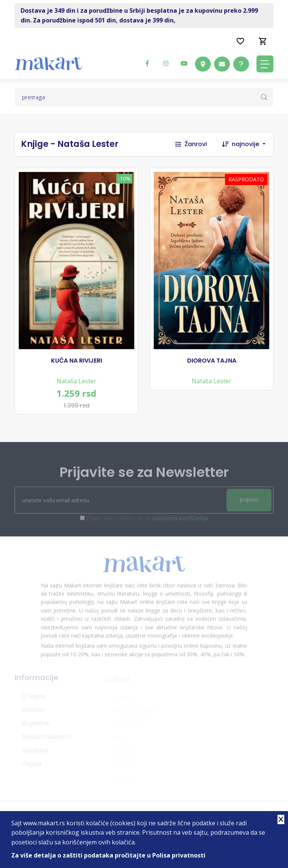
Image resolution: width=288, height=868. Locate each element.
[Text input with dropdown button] (144, 97)
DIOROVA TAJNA (212, 361)
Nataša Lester (76, 381)
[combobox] (252, 144)
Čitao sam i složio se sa (147, 520)
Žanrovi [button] (191, 144)
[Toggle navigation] (265, 64)
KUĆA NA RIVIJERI (76, 361)
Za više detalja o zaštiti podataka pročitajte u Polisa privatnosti (108, 855)
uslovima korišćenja (180, 520)
